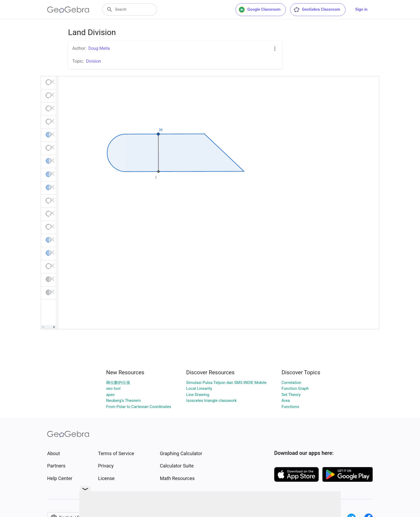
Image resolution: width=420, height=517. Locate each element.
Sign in (361, 9)
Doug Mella (99, 48)
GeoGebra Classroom (317, 10)
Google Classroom (260, 10)
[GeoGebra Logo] (68, 10)
